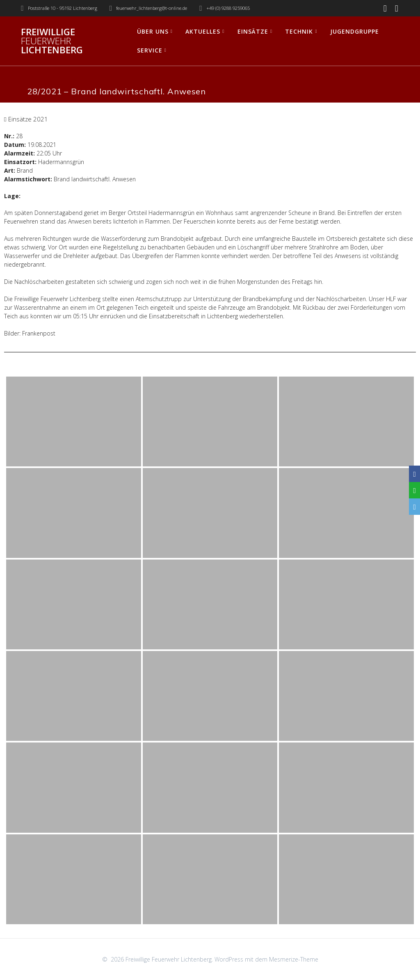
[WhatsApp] (414, 490)
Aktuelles (203, 31)
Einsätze (253, 31)
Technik (299, 31)
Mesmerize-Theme (294, 959)
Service (150, 50)
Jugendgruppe (355, 31)
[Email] (414, 507)
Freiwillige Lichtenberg (52, 41)
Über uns (153, 31)
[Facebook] (414, 474)
